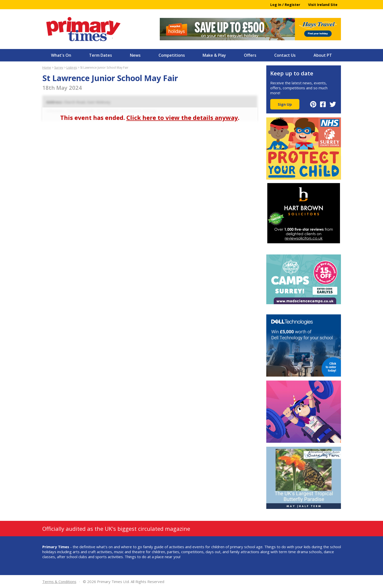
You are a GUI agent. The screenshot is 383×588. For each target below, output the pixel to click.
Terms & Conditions (59, 582)
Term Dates (101, 55)
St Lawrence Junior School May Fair (104, 68)
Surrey (59, 68)
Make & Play (214, 55)
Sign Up (285, 104)
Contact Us (285, 55)
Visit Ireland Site (323, 5)
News (135, 55)
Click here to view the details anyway (182, 118)
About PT (323, 55)
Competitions (172, 55)
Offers (250, 55)
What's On (61, 55)
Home (47, 68)
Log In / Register (285, 5)
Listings (72, 68)
